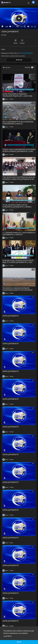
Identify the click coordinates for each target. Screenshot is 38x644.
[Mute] (28, 27)
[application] (19, 18)
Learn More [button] (7, 636)
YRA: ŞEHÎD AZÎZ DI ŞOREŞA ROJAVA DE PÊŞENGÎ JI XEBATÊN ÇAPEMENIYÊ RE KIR (19, 179)
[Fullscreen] (35, 27)
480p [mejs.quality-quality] (32, 27)
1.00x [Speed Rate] (22, 27)
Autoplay (28, 67)
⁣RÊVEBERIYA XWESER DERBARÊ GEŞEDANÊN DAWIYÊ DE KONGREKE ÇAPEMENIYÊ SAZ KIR (18, 290)
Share (16, 41)
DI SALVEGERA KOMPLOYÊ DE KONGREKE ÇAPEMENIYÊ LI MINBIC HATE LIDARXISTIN (17, 207)
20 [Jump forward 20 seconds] (25, 26)
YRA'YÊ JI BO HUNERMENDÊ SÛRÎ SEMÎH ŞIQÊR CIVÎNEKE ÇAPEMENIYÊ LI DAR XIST (19, 151)
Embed (22, 41)
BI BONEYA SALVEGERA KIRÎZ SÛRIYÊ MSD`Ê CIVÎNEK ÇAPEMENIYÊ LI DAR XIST (18, 262)
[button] (19, 18)
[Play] (3, 27)
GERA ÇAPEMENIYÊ (26, 53)
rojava (3, 49)
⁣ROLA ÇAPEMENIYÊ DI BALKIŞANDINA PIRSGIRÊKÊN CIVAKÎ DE (18, 123)
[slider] (12, 26)
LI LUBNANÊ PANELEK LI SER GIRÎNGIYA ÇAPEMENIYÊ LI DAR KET (19, 234)
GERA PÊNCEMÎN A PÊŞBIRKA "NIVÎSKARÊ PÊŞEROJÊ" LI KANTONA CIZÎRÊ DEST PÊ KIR (17, 96)
